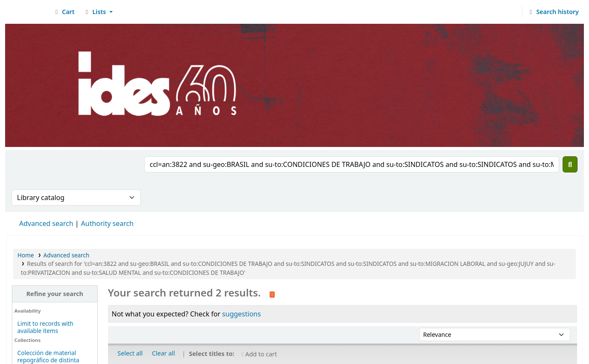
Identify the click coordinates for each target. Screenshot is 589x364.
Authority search (107, 223)
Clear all (163, 353)
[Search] (570, 164)
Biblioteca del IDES (28, 12)
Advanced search (46, 223)
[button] (64, 12)
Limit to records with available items (46, 327)
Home (26, 255)
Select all (130, 353)
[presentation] (76, 173)
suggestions (241, 314)
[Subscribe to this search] (272, 293)
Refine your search (55, 294)
